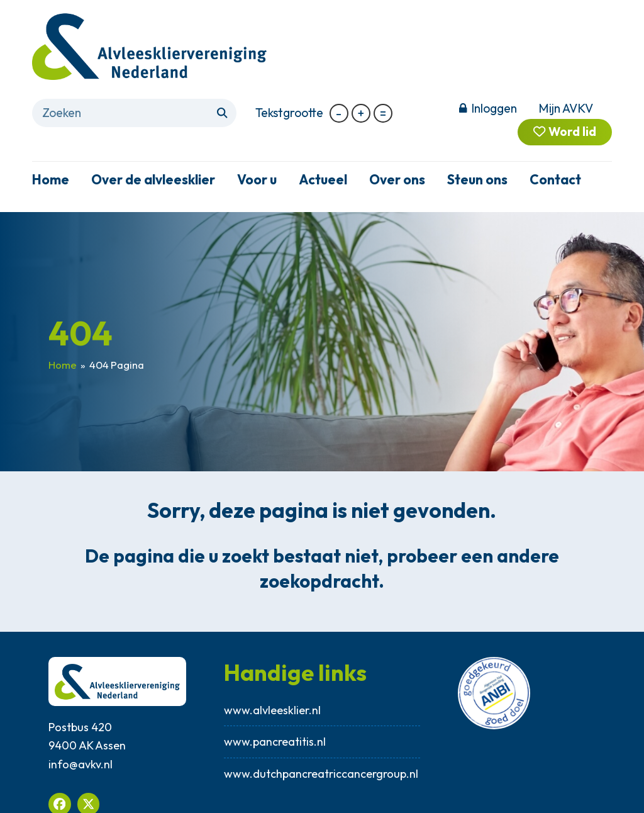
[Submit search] (222, 113)
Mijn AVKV (566, 108)
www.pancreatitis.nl (275, 742)
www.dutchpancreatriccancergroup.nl (322, 774)
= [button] (383, 113)
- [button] (339, 113)
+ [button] (361, 113)
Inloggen (494, 108)
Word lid (564, 132)
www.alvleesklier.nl (272, 710)
